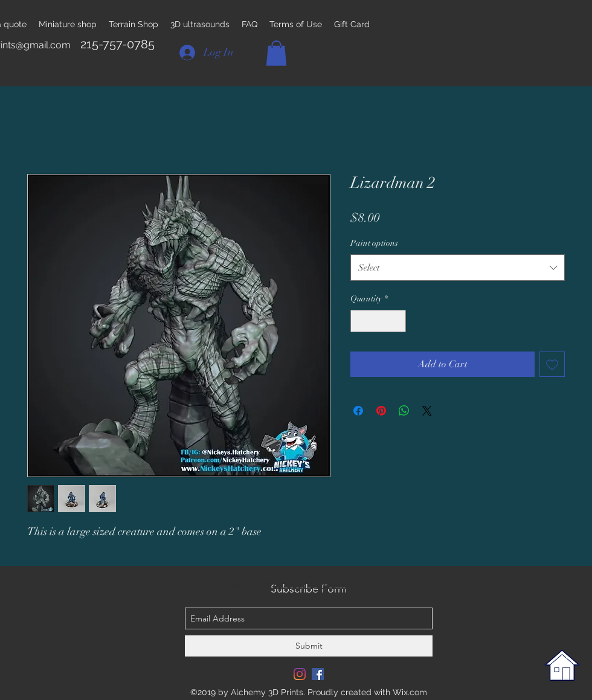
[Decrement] (360, 321)
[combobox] (458, 268)
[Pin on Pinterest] (381, 411)
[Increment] (397, 321)
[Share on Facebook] (358, 411)
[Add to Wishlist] (552, 364)
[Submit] (309, 646)
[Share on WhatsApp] (404, 411)
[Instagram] (300, 674)
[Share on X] (427, 411)
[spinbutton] (378, 321)
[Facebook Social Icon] (318, 674)
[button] (276, 53)
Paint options (374, 243)
